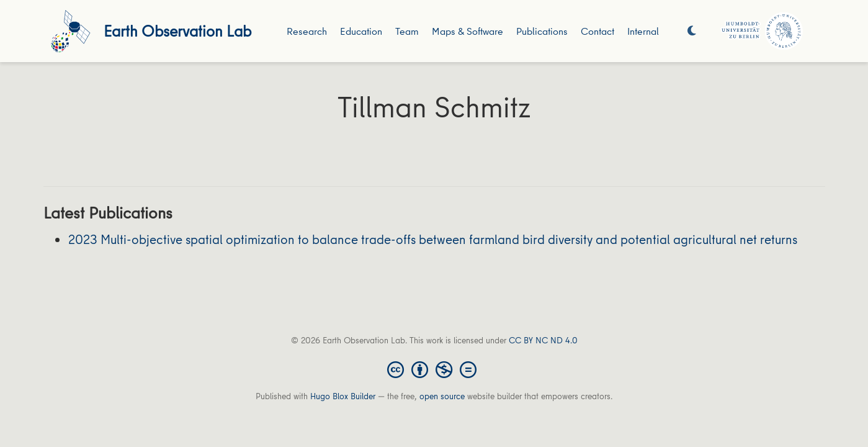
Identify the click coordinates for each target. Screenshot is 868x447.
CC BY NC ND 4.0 (543, 340)
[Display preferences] (692, 31)
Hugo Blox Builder (343, 396)
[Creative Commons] (434, 369)
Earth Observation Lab (177, 31)
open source (442, 396)
